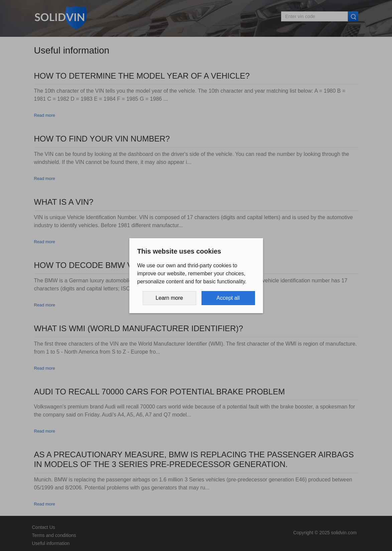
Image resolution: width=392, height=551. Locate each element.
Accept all (228, 298)
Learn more (169, 298)
